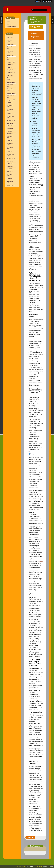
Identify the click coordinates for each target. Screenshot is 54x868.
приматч (41, 562)
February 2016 (10, 137)
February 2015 (10, 175)
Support (10, 24)
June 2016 (10, 126)
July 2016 (10, 123)
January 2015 (11, 178)
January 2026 (11, 44)
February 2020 (10, 79)
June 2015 (10, 164)
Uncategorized (11, 27)
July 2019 (10, 103)
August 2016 (11, 120)
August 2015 (11, 158)
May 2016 (10, 128)
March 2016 (11, 134)
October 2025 (11, 55)
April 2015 (10, 169)
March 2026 (11, 37)
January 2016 (11, 141)
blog (8, 21)
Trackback (34, 33)
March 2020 (11, 75)
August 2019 (11, 100)
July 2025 (10, 65)
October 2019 (11, 93)
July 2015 (10, 161)
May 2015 (10, 166)
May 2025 (10, 70)
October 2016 (11, 114)
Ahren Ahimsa (48, 867)
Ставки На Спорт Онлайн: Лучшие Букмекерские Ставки (36, 20)
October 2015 (11, 152)
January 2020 (11, 82)
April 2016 (10, 131)
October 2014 (11, 185)
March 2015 (11, 172)
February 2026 (10, 41)
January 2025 (11, 73)
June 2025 (10, 67)
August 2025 (11, 62)
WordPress (31, 867)
